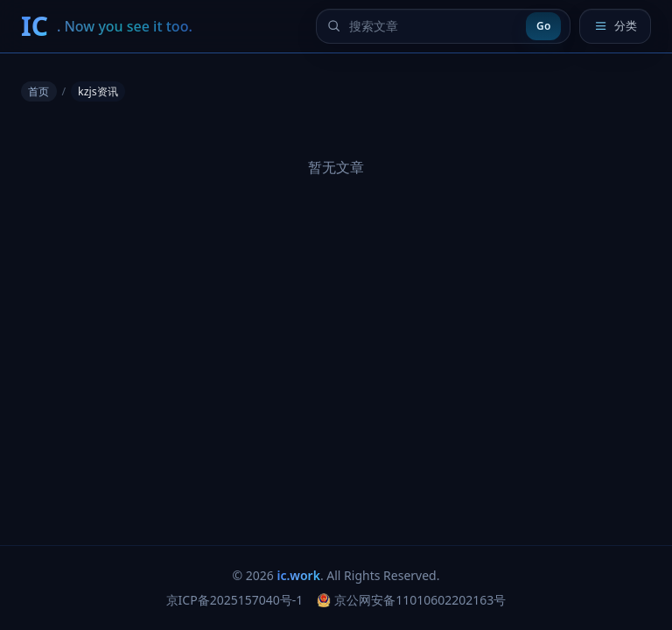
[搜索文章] (433, 26)
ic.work (299, 575)
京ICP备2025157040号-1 (235, 600)
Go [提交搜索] (543, 26)
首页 (38, 91)
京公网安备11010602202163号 (411, 600)
